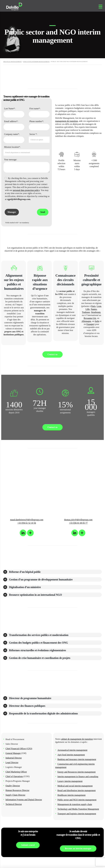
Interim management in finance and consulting (78, 777)
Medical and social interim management (75, 786)
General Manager (13, 753)
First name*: (35, 109)
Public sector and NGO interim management (77, 800)
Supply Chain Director (15, 795)
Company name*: (12, 134)
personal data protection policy (26, 190)
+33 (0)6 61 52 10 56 (27, 523)
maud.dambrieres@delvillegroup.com (27, 520)
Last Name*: (10, 109)
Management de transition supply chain (75, 804)
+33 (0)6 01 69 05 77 (78, 523)
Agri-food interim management (71, 755)
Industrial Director (14, 758)
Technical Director (14, 804)
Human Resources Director (17, 790)
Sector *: (33, 134)
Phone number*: (37, 121)
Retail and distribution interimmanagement (76, 790)
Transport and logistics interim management (77, 814)
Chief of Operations (14, 776)
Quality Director (13, 786)
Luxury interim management (70, 781)
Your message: (11, 160)
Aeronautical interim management (72, 750)
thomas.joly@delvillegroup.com (78, 520)
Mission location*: (12, 147)
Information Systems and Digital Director (24, 800)
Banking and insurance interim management (77, 759)
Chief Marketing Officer (16, 772)
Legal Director (12, 762)
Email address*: (11, 121)
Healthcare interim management (71, 795)
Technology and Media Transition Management (78, 809)
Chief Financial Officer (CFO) (19, 749)
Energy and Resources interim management (76, 772)
